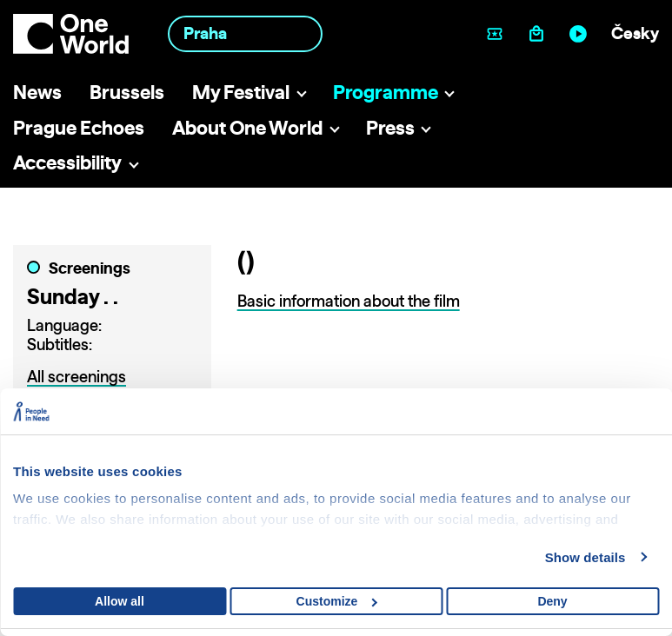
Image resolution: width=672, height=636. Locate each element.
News (37, 92)
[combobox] (245, 33)
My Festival (241, 92)
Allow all (120, 601)
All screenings (77, 377)
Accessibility (67, 162)
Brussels (127, 92)
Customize (337, 601)
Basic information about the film (349, 301)
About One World (247, 127)
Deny (552, 601)
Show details (586, 557)
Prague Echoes (79, 127)
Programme (386, 92)
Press (390, 127)
